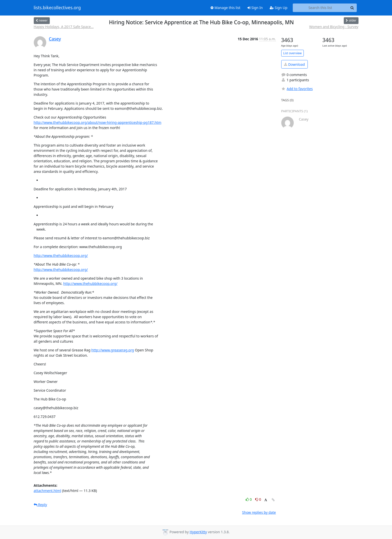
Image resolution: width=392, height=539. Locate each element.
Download (294, 64)
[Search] (352, 8)
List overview (292, 53)
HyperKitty (198, 532)
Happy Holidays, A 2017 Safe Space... (64, 27)
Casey (55, 39)
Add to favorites (297, 89)
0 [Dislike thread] (258, 499)
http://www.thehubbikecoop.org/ (61, 255)
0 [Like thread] (249, 499)
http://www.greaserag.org (113, 350)
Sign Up (279, 8)
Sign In (255, 8)
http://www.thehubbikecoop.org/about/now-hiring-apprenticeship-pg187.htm (98, 122)
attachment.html (47, 491)
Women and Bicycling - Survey (334, 27)
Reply (40, 505)
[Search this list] (320, 8)
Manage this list (225, 8)
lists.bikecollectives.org (57, 8)
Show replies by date (259, 512)
